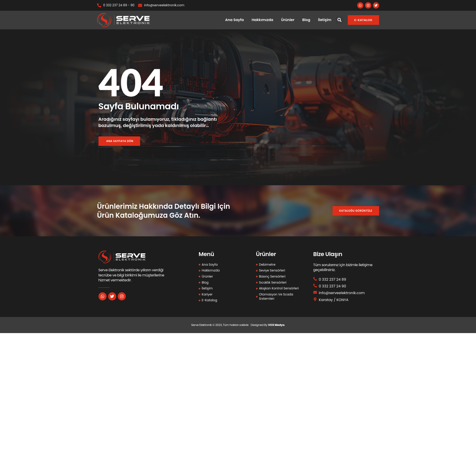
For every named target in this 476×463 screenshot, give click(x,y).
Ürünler (288, 20)
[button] (340, 20)
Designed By (259, 325)
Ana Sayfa (234, 20)
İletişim (325, 20)
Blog (306, 20)
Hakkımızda (262, 20)
